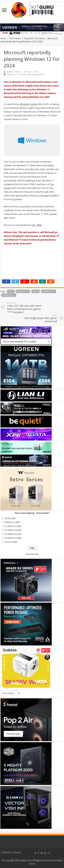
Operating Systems (35, 74)
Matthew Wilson (14, 72)
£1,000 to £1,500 (13, 526)
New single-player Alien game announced (39, 318)
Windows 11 (49, 291)
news (36, 291)
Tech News (15, 38)
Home (3, 38)
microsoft (23, 291)
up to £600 (10, 518)
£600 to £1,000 (12, 522)
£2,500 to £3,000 (13, 538)
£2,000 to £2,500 (13, 534)
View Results (32, 554)
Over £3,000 (11, 542)
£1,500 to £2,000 (13, 530)
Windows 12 (9, 295)
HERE (39, 225)
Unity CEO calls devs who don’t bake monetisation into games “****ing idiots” (25, 308)
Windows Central (28, 104)
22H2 (11, 291)
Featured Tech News (34, 38)
